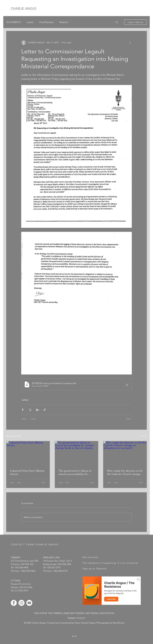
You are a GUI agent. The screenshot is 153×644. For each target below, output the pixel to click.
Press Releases (46, 22)
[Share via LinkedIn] (37, 410)
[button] (117, 22)
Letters (30, 22)
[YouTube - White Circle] (29, 603)
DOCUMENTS (13, 22)
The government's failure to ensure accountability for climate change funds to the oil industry (75, 472)
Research (64, 22)
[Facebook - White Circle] (14, 603)
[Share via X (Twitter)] (30, 410)
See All (143, 436)
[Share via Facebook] (23, 410)
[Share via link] (45, 410)
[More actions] (130, 42)
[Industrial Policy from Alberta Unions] (28, 453)
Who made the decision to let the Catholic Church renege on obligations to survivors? (125, 472)
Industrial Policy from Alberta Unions (27, 472)
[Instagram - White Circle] (22, 603)
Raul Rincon (119, 623)
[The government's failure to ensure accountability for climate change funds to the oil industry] (77, 453)
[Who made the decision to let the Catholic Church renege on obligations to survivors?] (125, 453)
